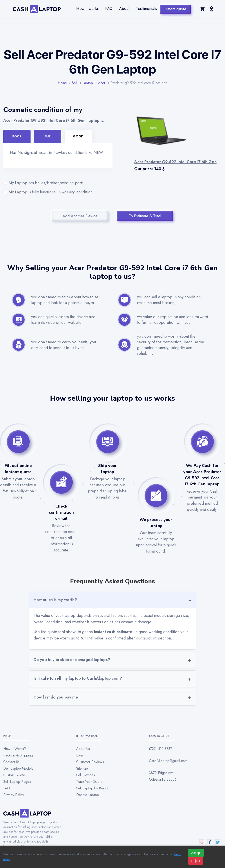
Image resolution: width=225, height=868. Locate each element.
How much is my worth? (55, 600)
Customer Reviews (90, 762)
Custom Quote (14, 775)
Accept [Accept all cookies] (196, 853)
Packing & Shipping (18, 755)
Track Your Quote (89, 782)
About (124, 8)
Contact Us (11, 762)
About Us (83, 749)
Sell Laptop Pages (17, 782)
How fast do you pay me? (57, 697)
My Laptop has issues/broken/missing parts (58, 183)
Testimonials (146, 8)
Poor (17, 136)
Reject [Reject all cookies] (196, 861)
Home (62, 83)
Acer (102, 83)
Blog (80, 755)
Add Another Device (80, 216)
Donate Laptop (88, 795)
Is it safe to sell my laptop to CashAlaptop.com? (78, 678)
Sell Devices (86, 775)
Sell (74, 83)
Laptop (88, 83)
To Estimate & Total (145, 216)
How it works (87, 8)
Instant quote (175, 8)
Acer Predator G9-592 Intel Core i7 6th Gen (44, 121)
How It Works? (15, 749)
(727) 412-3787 (161, 749)
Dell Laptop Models (18, 768)
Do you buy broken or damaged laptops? (72, 660)
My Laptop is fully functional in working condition (58, 192)
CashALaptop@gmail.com (168, 761)
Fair (48, 136)
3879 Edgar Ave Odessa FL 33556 (163, 776)
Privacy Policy (14, 795)
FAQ (109, 8)
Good (78, 136)
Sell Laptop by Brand (92, 788)
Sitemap (82, 768)
